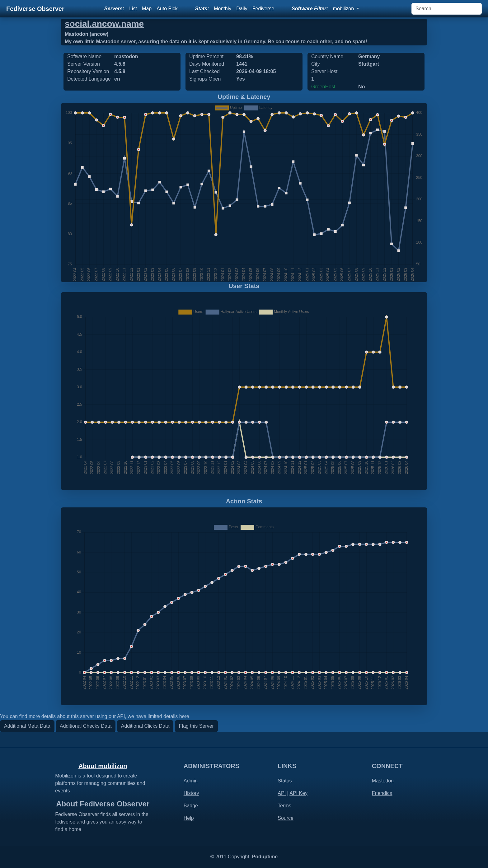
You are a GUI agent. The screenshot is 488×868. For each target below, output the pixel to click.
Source (286, 818)
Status (285, 781)
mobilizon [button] (344, 9)
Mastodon (383, 781)
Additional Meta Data (27, 726)
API (282, 793)
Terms (284, 806)
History (191, 793)
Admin (191, 781)
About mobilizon (103, 766)
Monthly (223, 9)
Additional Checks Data (86, 726)
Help (189, 818)
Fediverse (263, 9)
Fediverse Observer (35, 9)
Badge (191, 806)
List (133, 9)
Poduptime (265, 857)
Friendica (382, 793)
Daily (242, 9)
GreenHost (323, 87)
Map (147, 9)
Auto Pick (167, 9)
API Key (298, 793)
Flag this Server (196, 726)
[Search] (447, 9)
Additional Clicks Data (145, 726)
